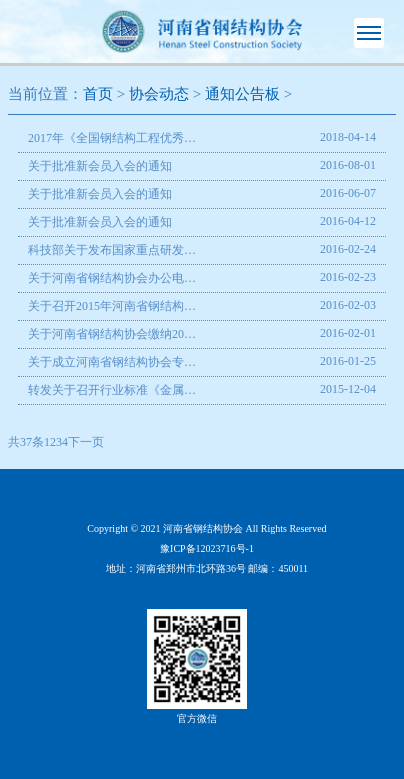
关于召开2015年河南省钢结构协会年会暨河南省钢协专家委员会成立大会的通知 (112, 306)
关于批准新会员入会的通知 (100, 166)
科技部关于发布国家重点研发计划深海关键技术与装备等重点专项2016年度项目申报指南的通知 (112, 250)
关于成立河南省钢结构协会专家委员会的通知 (112, 362)
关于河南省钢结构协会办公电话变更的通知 (112, 278)
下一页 (86, 442)
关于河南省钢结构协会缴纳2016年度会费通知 (112, 334)
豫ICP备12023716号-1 (207, 548)
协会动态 (159, 94)
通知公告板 (242, 94)
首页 (98, 94)
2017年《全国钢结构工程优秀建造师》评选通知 (112, 138)
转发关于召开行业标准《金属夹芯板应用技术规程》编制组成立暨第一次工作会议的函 (112, 390)
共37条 (26, 442)
